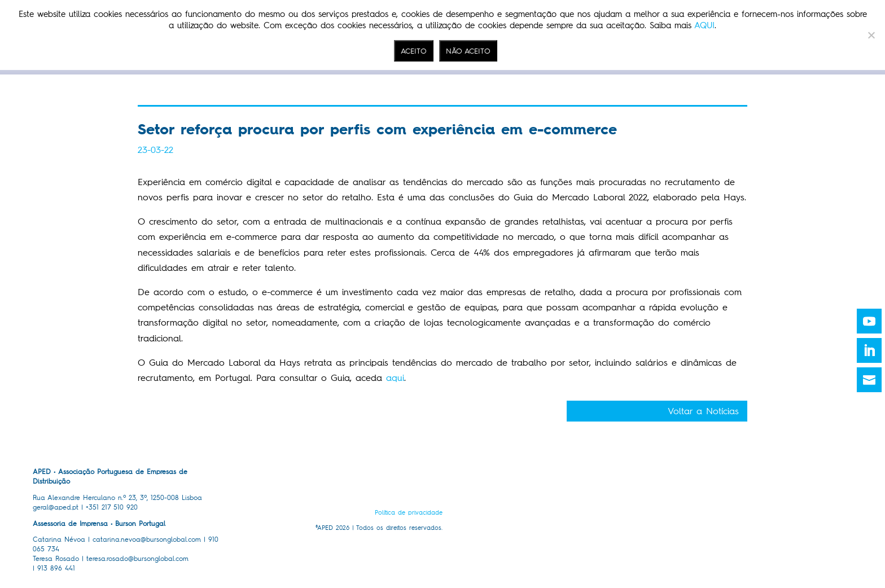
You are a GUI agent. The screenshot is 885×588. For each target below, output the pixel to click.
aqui (395, 378)
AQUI (704, 25)
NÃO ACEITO (468, 51)
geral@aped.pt (56, 507)
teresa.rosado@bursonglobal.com (137, 559)
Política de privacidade (409, 513)
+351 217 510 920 (112, 507)
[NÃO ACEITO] (871, 35)
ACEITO (414, 51)
